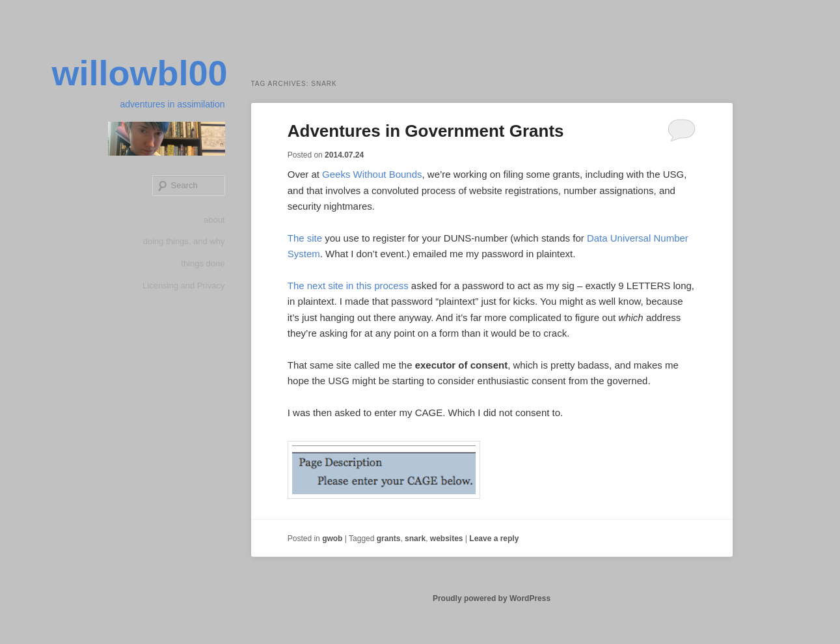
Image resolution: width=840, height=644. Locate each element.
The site (305, 238)
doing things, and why (184, 241)
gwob (332, 539)
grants (389, 539)
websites (447, 539)
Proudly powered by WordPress (492, 598)
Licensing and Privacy (183, 286)
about (214, 220)
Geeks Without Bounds (372, 174)
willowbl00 (139, 73)
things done (203, 263)
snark (415, 539)
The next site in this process (348, 286)
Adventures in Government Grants (426, 131)
